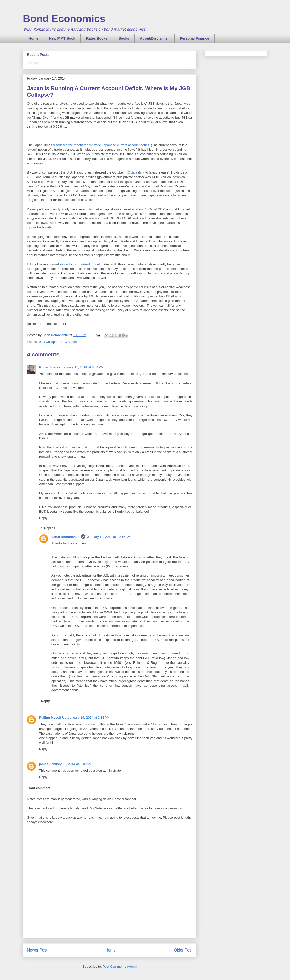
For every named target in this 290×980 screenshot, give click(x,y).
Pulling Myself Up (53, 718)
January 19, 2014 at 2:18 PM (89, 718)
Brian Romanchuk (65, 537)
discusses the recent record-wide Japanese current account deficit (101, 145)
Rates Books (97, 38)
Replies (50, 528)
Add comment (40, 788)
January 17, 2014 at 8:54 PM (83, 367)
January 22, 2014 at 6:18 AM (71, 764)
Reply (43, 518)
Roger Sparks (50, 367)
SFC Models (69, 342)
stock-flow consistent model (80, 264)
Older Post (183, 950)
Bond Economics (64, 19)
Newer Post (37, 950)
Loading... (34, 63)
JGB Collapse (49, 342)
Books (124, 38)
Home (33, 38)
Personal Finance (194, 38)
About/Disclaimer (154, 38)
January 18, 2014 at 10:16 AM (109, 537)
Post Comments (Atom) (120, 967)
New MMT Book (62, 38)
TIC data (131, 172)
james (44, 764)
